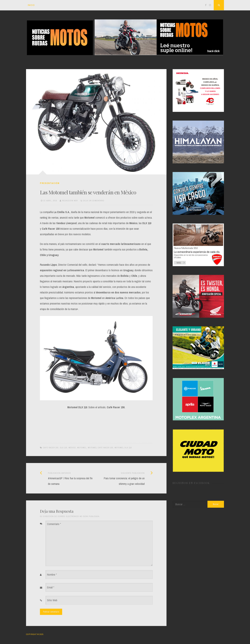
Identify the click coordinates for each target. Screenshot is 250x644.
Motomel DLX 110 (123, 448)
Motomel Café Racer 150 (101, 448)
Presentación (50, 183)
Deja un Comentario (94, 201)
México (72, 448)
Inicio (31, 5)
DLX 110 (64, 448)
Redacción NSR (70, 201)
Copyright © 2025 (35, 634)
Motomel (82, 448)
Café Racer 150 (51, 448)
